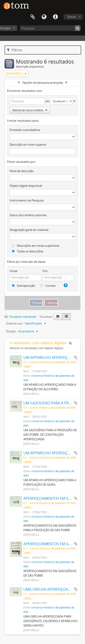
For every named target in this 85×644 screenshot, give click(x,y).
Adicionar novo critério (30, 110)
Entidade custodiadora (25, 130)
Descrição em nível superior (28, 144)
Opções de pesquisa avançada (42, 83)
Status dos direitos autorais (28, 215)
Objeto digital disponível (26, 186)
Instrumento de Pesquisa (27, 200)
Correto (48, 286)
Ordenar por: (15, 323)
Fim (45, 271)
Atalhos (55, 17)
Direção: (11, 331)
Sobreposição (23, 286)
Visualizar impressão (21, 317)
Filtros (15, 50)
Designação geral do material (29, 230)
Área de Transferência (33, 17)
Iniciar (14, 271)
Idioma (44, 17)
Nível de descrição (22, 171)
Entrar (72, 17)
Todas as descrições (28, 251)
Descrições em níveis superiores (36, 246)
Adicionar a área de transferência (76, 358)
